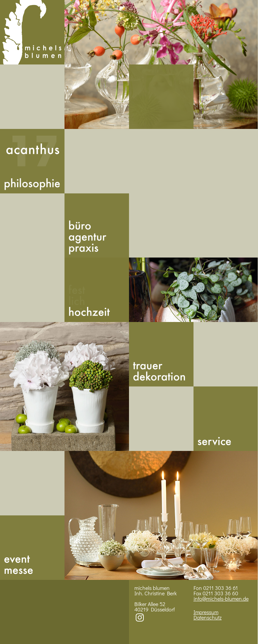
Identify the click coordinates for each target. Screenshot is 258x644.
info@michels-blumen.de (221, 599)
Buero (97, 226)
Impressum (206, 612)
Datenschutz (208, 617)
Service (226, 419)
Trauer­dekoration (161, 354)
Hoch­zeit (97, 290)
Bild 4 (161, 515)
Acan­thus (32, 161)
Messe (32, 548)
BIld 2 (193, 290)
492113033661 (161, 97)
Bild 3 (64, 386)
